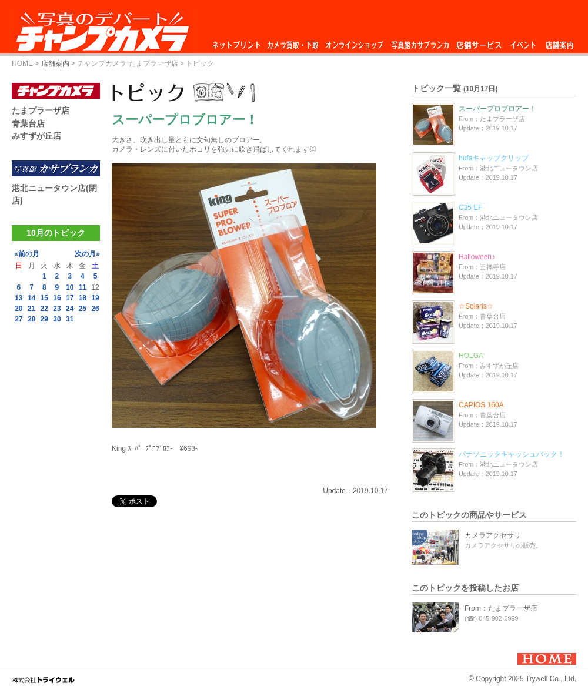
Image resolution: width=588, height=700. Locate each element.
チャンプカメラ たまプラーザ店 (127, 63)
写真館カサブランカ (420, 42)
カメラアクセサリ (493, 535)
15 (44, 298)
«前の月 (27, 254)
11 (83, 287)
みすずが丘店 (36, 136)
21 (31, 309)
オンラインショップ (354, 42)
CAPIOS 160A (481, 405)
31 (70, 319)
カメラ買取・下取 (293, 42)
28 (31, 319)
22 (44, 309)
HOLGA (471, 356)
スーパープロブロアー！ (497, 109)
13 (19, 298)
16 (57, 298)
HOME (22, 63)
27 (19, 319)
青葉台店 (28, 123)
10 (70, 287)
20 (19, 309)
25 (83, 309)
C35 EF (471, 207)
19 (95, 298)
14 (31, 298)
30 (57, 319)
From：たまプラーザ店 (501, 608)
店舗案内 (559, 42)
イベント (523, 42)
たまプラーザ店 (41, 110)
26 (95, 309)
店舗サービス (479, 42)
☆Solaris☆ (476, 306)
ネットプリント (238, 42)
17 (70, 298)
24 (70, 309)
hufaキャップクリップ (494, 158)
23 (57, 309)
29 (44, 319)
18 (83, 298)
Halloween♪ (477, 257)
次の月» (87, 254)
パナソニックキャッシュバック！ (512, 454)
